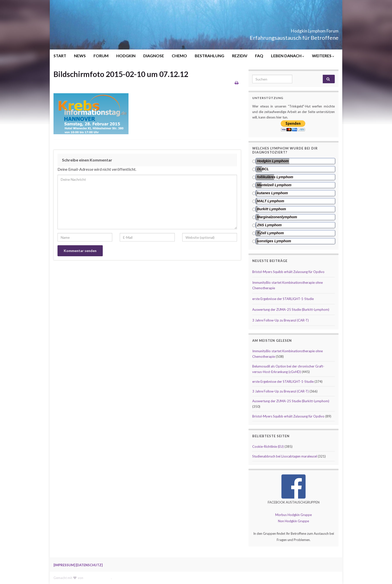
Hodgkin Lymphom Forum (297, 29)
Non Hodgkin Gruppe (293, 521)
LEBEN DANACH (288, 56)
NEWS (80, 56)
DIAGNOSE (154, 56)
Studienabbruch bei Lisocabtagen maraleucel (285, 456)
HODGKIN (126, 56)
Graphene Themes (97, 578)
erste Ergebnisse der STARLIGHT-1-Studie (283, 299)
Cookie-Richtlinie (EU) (268, 446)
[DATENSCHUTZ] (89, 565)
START (60, 56)
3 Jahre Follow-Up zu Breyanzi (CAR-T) (280, 320)
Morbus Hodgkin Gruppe (293, 515)
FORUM (101, 56)
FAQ (259, 56)
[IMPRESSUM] (64, 565)
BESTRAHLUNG (209, 56)
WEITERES (323, 56)
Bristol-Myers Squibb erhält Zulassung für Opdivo (288, 272)
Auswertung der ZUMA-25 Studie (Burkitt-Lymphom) (291, 309)
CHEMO (179, 56)
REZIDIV (240, 56)
